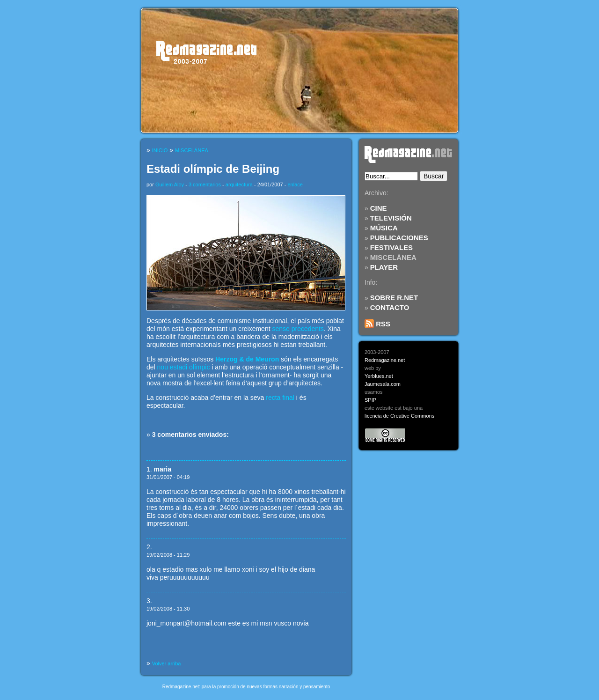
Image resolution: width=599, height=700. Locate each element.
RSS (377, 324)
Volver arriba (167, 663)
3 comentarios (205, 184)
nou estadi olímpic (184, 367)
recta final (280, 398)
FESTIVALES (391, 247)
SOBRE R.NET (394, 298)
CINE (379, 208)
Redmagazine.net (385, 360)
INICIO (160, 150)
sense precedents (298, 329)
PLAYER (384, 267)
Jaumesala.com (383, 384)
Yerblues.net (379, 376)
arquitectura (239, 184)
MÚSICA (384, 228)
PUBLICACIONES (399, 238)
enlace (295, 184)
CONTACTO (390, 307)
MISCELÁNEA (393, 257)
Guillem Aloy (170, 184)
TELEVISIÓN (391, 218)
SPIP (370, 400)
